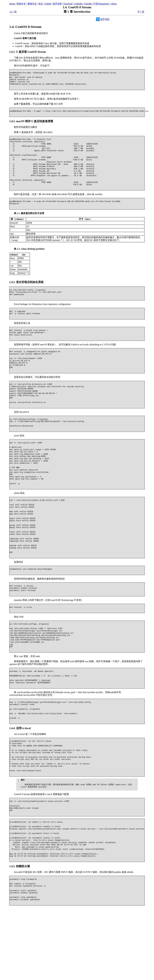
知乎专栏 (57, 4)
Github (48, 4)
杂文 (41, 4)
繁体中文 (32, 4)
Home (12, 4)
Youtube (88, 4)
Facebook (68, 4)
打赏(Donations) (101, 4)
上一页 (13, 12)
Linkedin (78, 4)
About (114, 4)
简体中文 (21, 4)
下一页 (141, 12)
